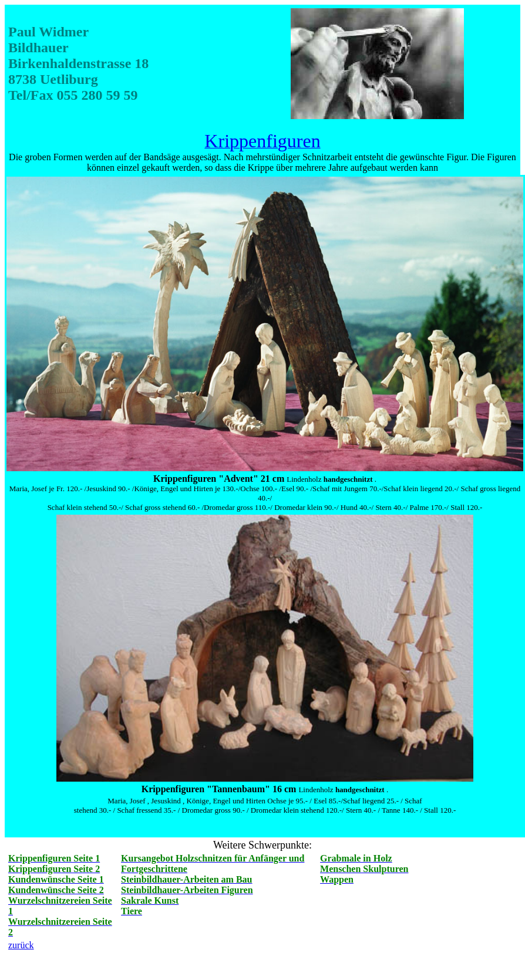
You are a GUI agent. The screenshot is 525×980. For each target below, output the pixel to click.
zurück (21, 945)
